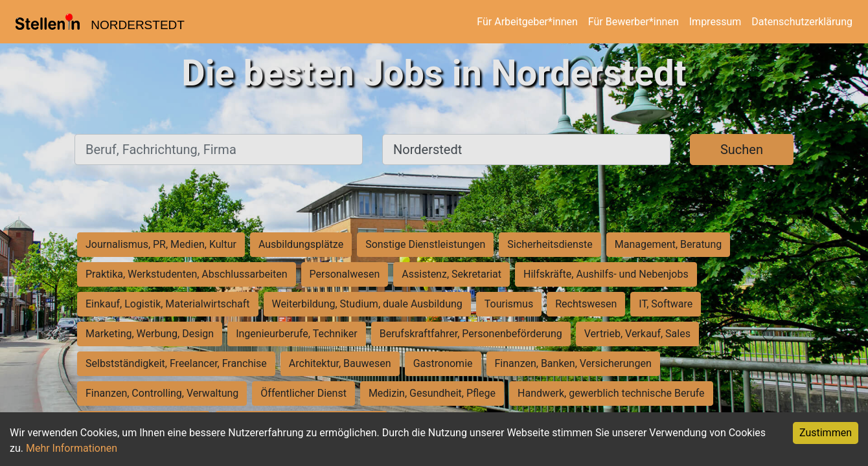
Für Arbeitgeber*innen (527, 22)
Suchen (742, 150)
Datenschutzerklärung (802, 22)
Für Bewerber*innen (634, 22)
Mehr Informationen (72, 448)
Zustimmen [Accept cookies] (826, 433)
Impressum (715, 22)
